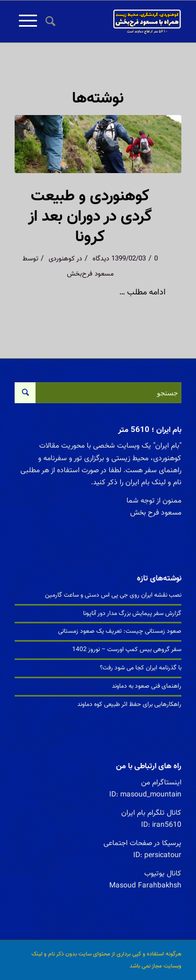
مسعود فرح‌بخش (90, 274)
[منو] (26, 21)
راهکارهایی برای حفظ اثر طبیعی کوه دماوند (129, 704)
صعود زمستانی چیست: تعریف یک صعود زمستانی (120, 631)
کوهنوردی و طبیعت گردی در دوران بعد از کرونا (90, 217)
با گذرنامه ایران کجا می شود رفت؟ (141, 668)
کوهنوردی (62, 259)
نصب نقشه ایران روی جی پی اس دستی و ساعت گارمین (113, 595)
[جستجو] (49, 21)
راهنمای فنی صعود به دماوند (147, 686)
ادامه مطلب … (142, 292)
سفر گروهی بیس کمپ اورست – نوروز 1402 (127, 649)
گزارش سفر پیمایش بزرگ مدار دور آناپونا (132, 613)
